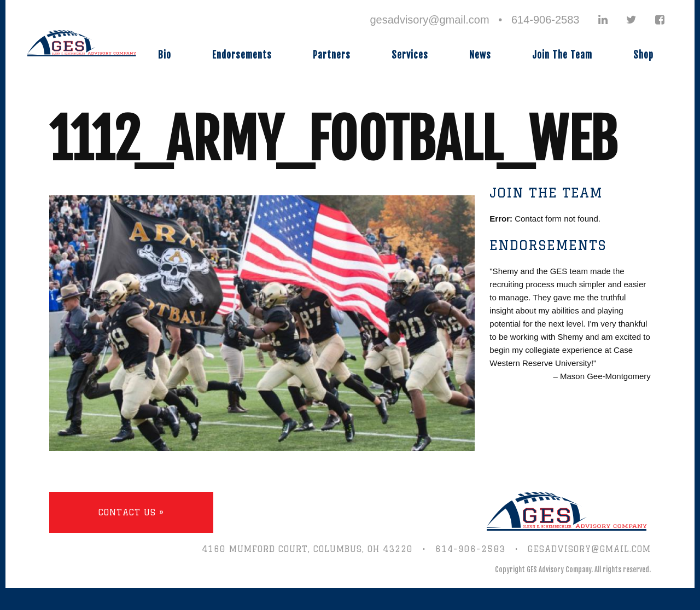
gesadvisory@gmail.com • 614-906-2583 (474, 20)
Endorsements (242, 55)
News (480, 55)
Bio (165, 55)
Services (410, 55)
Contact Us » (131, 512)
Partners (332, 55)
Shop (643, 55)
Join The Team (562, 55)
